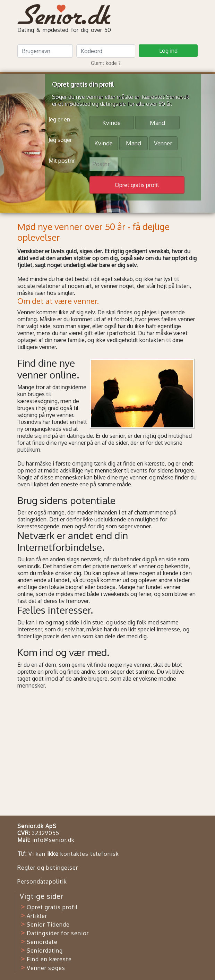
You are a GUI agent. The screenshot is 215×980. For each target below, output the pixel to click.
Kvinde (111, 122)
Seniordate (42, 942)
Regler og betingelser (48, 868)
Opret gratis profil (52, 907)
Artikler (37, 916)
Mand (157, 122)
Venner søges (46, 968)
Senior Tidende (48, 924)
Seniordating (45, 951)
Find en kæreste (49, 959)
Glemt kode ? (106, 63)
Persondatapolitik (42, 881)
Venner (163, 143)
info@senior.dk (53, 840)
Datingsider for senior (58, 933)
